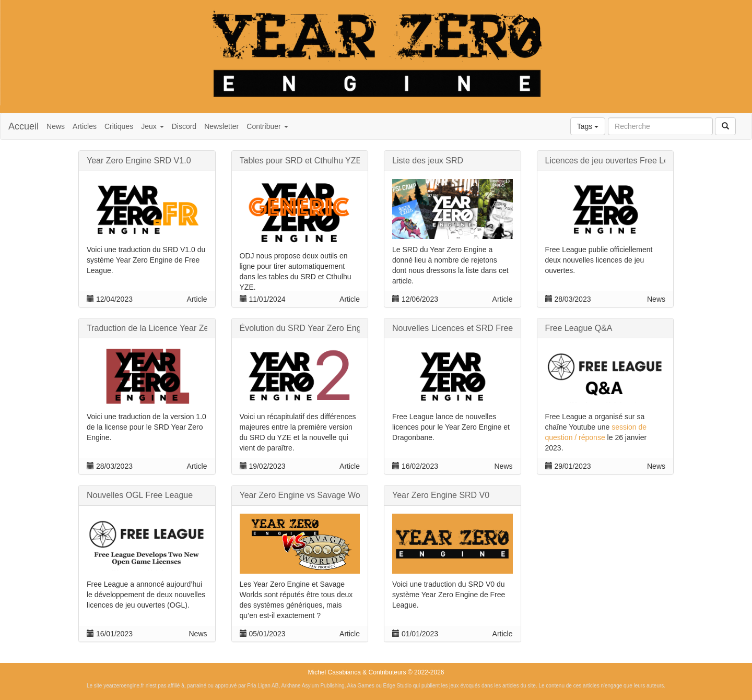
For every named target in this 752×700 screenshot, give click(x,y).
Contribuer (267, 126)
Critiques (119, 126)
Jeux (152, 126)
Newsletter (221, 126)
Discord (184, 126)
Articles (85, 126)
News (56, 126)
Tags (588, 126)
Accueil (23, 126)
